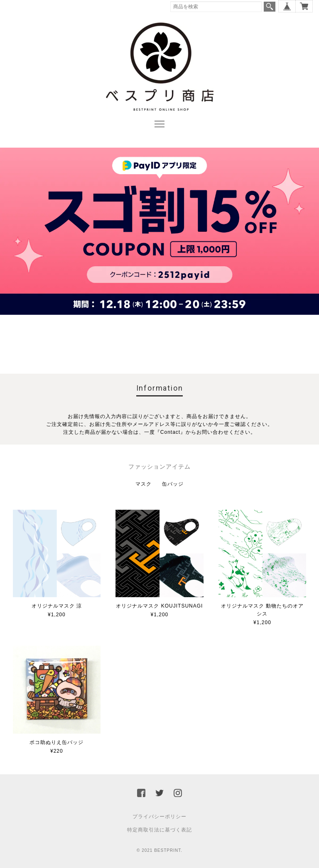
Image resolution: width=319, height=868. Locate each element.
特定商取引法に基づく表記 (159, 830)
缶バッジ (173, 484)
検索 (270, 7)
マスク (144, 484)
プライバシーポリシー (159, 817)
